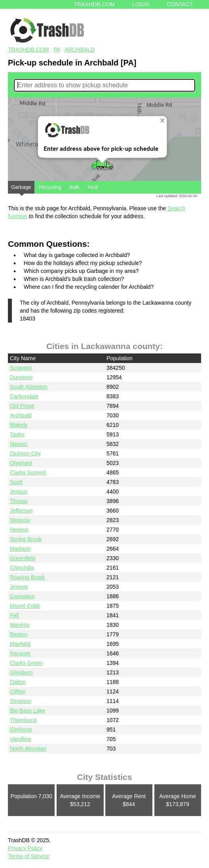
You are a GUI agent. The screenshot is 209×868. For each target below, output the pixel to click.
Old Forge (22, 406)
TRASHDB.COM (28, 50)
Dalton (18, 682)
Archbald (80, 50)
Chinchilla (22, 568)
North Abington (28, 749)
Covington (22, 596)
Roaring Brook (28, 577)
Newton (19, 530)
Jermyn (19, 587)
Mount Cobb (25, 606)
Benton (19, 634)
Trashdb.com (94, 4)
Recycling (50, 187)
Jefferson (21, 511)
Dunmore (21, 377)
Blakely (19, 425)
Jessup (19, 492)
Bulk (74, 187)
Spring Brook (26, 539)
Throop (19, 501)
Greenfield (23, 558)
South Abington (29, 387)
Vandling (20, 739)
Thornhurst (23, 720)
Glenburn (21, 672)
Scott (16, 482)
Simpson (21, 701)
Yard (92, 187)
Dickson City (25, 453)
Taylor (17, 434)
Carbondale (24, 396)
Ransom (20, 653)
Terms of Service (28, 856)
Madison (20, 549)
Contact (180, 4)
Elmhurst (21, 730)
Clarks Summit (28, 472)
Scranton (21, 368)
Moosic (19, 444)
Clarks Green (26, 663)
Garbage (21, 189)
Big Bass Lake (28, 711)
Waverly (20, 625)
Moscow (20, 520)
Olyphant (21, 463)
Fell (14, 615)
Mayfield (20, 644)
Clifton (18, 691)
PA (57, 50)
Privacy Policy (25, 848)
